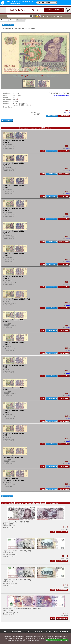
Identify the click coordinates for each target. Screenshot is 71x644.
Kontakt (52, 17)
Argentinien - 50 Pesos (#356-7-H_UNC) (17, 580)
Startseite (4, 20)
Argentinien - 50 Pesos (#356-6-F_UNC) (17, 551)
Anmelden (49, 10)
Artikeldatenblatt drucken (60, 96)
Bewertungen (16, 632)
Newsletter (61, 17)
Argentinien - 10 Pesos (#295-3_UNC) (16, 522)
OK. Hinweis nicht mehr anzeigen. (57, 640)
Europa (12, 20)
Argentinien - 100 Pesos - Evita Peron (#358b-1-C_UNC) (23, 608)
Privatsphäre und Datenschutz (57, 632)
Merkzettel (59, 10)
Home (46, 17)
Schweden (21, 20)
